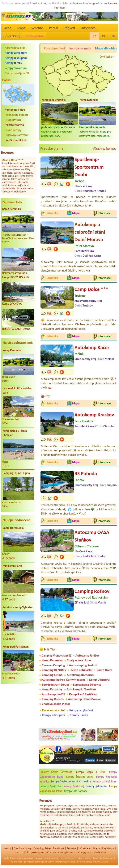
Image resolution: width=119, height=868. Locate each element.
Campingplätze (42, 848)
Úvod (7, 28)
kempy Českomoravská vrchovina (71, 781)
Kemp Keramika (12, 209)
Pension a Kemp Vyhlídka (18, 607)
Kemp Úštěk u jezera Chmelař (15, 433)
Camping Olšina (52, 675)
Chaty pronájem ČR (17, 73)
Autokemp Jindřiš (53, 694)
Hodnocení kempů (16, 115)
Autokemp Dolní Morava (84, 699)
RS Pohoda (86, 473)
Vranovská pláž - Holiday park (17, 391)
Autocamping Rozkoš (83, 665)
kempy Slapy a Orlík (91, 772)
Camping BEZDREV (54, 670)
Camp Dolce (105, 670)
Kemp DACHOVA (12, 304)
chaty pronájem (62, 862)
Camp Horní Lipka (13, 528)
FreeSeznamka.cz (16, 140)
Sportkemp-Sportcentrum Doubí (89, 167)
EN (113, 36)
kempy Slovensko (16, 68)
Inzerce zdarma (14, 125)
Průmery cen (13, 120)
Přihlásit (69, 28)
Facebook (59, 848)
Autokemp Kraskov (94, 415)
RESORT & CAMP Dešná (16, 329)
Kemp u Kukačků (81, 670)
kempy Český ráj (74, 786)
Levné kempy (13, 130)
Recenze (37, 28)
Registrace (108, 848)
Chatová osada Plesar (56, 704)
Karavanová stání (16, 48)
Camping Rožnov (92, 591)
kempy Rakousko (100, 862)
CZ (94, 36)
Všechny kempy (105, 149)
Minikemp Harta (12, 566)
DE (104, 36)
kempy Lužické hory (105, 781)
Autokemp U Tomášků (81, 689)
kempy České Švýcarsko (56, 772)
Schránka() (12, 36)
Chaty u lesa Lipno (79, 660)
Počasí (53, 28)
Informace (88, 28)
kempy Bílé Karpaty (76, 791)
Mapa (21, 28)
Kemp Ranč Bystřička (83, 694)
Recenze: (7, 152)
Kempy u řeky (13, 63)
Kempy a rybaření (16, 53)
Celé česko (106, 57)
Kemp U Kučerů (99, 680)
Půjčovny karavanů (17, 135)
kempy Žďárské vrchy (80, 777)
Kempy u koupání (16, 58)
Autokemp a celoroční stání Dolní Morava (90, 232)
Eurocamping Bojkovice (87, 685)
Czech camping (22, 848)
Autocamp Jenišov (87, 656)
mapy (42, 862)
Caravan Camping (53, 665)
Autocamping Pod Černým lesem (63, 680)
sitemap (18, 852)
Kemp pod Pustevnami (16, 647)
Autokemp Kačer (92, 347)
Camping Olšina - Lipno (16, 473)
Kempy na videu (15, 110)
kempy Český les (51, 786)
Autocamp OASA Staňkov (92, 536)
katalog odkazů (25, 862)
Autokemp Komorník (80, 675)
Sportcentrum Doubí (55, 685)
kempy (7, 848)
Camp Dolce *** (91, 289)
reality (68, 858)
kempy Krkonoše (97, 786)
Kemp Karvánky (52, 689)
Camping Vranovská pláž (57, 656)
